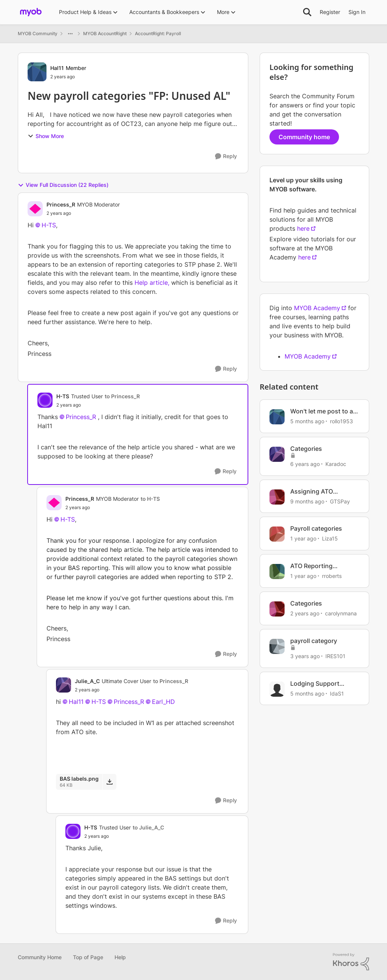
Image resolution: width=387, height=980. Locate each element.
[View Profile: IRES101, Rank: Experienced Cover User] (277, 646)
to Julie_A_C (148, 827)
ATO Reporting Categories (311, 566)
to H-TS (150, 499)
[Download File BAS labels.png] (109, 782)
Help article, (152, 283)
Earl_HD (163, 702)
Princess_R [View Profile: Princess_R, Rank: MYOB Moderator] (61, 204)
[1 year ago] (303, 538)
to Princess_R (122, 396)
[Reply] (226, 156)
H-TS (49, 225)
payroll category (314, 641)
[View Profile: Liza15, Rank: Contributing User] (277, 534)
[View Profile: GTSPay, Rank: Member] (277, 497)
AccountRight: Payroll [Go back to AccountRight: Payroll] (158, 33)
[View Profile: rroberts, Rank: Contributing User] (277, 572)
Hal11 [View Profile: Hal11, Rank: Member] (57, 68)
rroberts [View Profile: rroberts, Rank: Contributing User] (332, 576)
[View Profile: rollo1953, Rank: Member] (277, 417)
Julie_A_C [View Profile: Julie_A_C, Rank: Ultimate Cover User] (87, 681)
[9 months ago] (307, 501)
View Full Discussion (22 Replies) (63, 185)
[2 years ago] (305, 613)
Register (330, 12)
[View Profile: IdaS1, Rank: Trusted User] (277, 689)
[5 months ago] (307, 421)
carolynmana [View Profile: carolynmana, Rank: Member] (341, 613)
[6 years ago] (305, 464)
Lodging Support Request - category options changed (318, 684)
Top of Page (88, 957)
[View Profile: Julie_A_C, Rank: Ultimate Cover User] (63, 685)
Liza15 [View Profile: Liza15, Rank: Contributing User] (330, 538)
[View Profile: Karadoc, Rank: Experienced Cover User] (277, 454)
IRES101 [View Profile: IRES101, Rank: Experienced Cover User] (335, 656)
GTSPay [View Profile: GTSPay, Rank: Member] (340, 501)
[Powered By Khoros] (351, 962)
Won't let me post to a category (322, 411)
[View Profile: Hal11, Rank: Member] (37, 72)
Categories (306, 449)
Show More (46, 136)
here (303, 228)
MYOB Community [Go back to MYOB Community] (38, 33)
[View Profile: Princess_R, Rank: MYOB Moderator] (35, 209)
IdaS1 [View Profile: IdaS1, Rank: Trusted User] (337, 693)
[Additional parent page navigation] (70, 34)
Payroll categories (316, 528)
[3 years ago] (305, 656)
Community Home (40, 957)
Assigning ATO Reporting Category (319, 492)
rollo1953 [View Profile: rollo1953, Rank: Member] (341, 421)
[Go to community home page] (31, 12)
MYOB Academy (317, 308)
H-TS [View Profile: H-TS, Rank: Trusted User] (63, 396)
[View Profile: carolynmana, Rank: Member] (277, 609)
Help (120, 957)
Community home (304, 137)
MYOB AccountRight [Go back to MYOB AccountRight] (105, 33)
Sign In (357, 12)
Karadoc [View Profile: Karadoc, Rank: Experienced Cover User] (336, 464)
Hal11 (76, 702)
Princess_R (81, 417)
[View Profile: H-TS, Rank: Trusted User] (45, 400)
